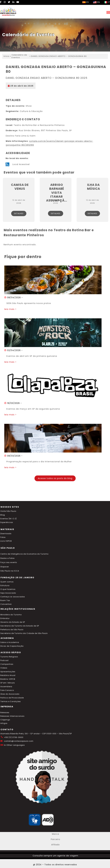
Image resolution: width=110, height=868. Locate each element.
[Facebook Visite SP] (1, 2)
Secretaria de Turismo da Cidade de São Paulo (24, 633)
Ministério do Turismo (11, 615)
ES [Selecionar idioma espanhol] (86, 2)
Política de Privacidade (12, 698)
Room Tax (5, 600)
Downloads (6, 534)
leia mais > (10, 309)
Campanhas (7, 664)
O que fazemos (8, 589)
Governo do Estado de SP (13, 622)
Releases (5, 713)
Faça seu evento (9, 562)
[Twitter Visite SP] (9, 2)
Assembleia (6, 687)
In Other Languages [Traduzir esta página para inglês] (14, 745)
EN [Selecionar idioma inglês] (96, 2)
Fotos (3, 537)
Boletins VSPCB (8, 679)
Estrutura (5, 586)
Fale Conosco (7, 690)
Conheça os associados (13, 597)
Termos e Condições (11, 702)
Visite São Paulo (8, 511)
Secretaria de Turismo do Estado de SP (20, 626)
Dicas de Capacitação (12, 646)
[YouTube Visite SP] (18, 2)
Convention (6, 604)
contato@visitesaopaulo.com (19, 741)
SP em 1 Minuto (8, 683)
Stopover (5, 567)
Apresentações (8, 672)
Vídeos (4, 668)
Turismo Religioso (9, 657)
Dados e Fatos (8, 558)
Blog (3, 515)
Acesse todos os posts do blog (55, 478)
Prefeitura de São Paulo (12, 630)
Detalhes (19, 213)
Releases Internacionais (12, 716)
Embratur (5, 618)
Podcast (5, 660)
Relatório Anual (8, 675)
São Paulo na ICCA (10, 571)
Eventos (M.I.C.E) (9, 519)
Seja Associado (8, 593)
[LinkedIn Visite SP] (13, 2)
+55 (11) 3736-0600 (14, 737)
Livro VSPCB (6, 541)
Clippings (5, 720)
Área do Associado (10, 694)
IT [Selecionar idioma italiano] (107, 2)
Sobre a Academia (10, 642)
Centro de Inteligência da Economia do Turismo (24, 554)
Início (7, 56)
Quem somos (7, 582)
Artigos (4, 723)
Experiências (7, 522)
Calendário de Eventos (19, 56)
